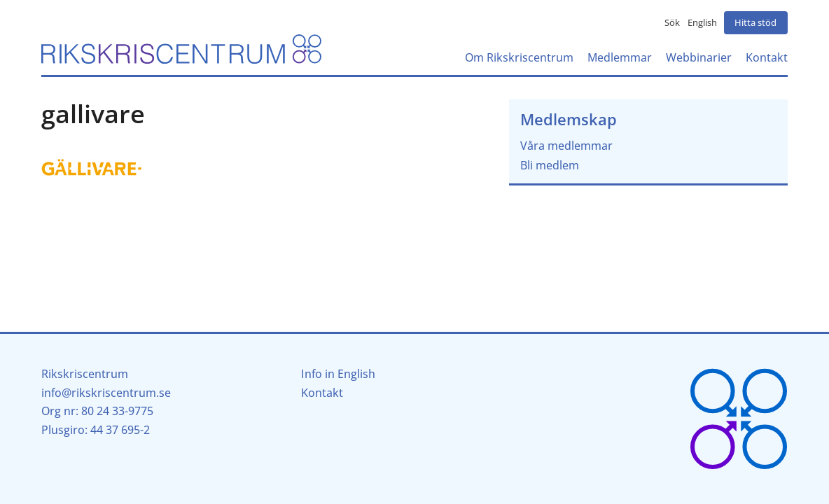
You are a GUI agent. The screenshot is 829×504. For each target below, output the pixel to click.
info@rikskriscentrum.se (106, 393)
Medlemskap (569, 119)
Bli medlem (550, 165)
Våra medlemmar (566, 146)
